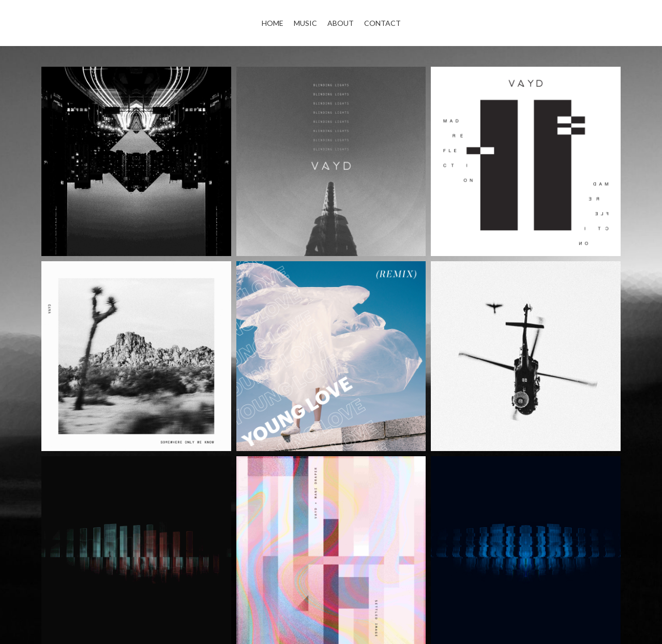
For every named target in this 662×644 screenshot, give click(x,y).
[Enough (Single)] (526, 356)
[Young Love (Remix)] (331, 356)
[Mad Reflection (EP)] (526, 162)
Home (273, 23)
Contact (382, 23)
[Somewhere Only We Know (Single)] (136, 356)
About (341, 23)
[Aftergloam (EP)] (136, 162)
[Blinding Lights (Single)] (331, 162)
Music (305, 23)
